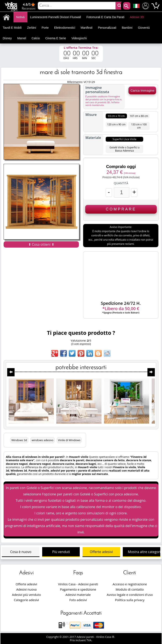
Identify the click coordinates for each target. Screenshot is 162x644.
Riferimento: (75, 82)
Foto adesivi (78, 600)
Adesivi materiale (78, 595)
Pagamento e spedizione (78, 589)
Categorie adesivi (26, 600)
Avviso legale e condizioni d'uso (130, 595)
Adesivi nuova (26, 589)
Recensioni (29, 6)
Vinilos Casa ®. (106, 637)
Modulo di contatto (130, 589)
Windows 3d (19, 440)
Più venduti (61, 552)
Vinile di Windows (69, 440)
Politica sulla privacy (130, 600)
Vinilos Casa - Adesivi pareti (78, 584)
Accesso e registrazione (130, 584)
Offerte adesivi (101, 552)
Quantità (121, 183)
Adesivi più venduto (26, 595)
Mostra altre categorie (144, 552)
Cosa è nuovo (21, 552)
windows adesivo (43, 440)
